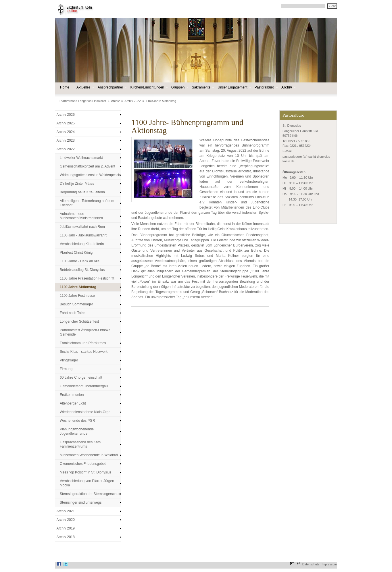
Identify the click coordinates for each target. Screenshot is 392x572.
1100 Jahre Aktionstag (161, 101)
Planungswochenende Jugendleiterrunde (77, 431)
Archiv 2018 (66, 537)
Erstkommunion (72, 395)
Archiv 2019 (66, 528)
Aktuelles (85, 87)
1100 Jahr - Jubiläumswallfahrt (83, 235)
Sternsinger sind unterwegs (81, 502)
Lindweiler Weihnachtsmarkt (81, 158)
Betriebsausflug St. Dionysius (82, 270)
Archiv (288, 87)
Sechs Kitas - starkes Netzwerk (84, 352)
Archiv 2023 (66, 140)
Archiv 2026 (66, 115)
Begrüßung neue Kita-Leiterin (82, 192)
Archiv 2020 (66, 520)
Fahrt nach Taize (73, 313)
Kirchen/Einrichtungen (148, 87)
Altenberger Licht (73, 403)
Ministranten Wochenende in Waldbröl (89, 455)
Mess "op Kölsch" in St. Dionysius (85, 472)
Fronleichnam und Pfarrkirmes (83, 343)
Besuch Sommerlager (76, 304)
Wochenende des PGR (77, 421)
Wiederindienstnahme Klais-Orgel (85, 412)
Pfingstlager (69, 360)
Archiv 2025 (66, 123)
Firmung (66, 369)
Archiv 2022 (132, 101)
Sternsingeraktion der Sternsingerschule (90, 494)
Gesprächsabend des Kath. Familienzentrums (81, 444)
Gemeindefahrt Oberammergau (84, 386)
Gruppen (179, 87)
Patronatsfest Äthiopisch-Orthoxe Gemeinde (85, 332)
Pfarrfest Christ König (76, 253)
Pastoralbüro (266, 87)
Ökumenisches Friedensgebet (83, 464)
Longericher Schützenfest (79, 321)
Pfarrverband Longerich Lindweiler (83, 101)
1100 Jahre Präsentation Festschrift (87, 278)
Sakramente (203, 87)
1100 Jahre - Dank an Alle (80, 261)
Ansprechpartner (112, 87)
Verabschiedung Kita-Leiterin (82, 244)
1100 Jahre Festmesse (77, 296)
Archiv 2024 (66, 132)
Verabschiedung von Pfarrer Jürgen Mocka (87, 483)
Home (65, 87)
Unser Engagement (234, 87)
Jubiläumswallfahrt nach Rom (82, 227)
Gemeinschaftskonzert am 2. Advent (88, 166)
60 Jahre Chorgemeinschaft (81, 378)
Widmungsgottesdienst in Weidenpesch (90, 175)
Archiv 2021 (66, 511)
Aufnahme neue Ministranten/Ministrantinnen (81, 216)
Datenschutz (311, 564)
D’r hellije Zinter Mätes (77, 184)
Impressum (329, 564)
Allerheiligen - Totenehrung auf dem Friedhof (87, 203)
